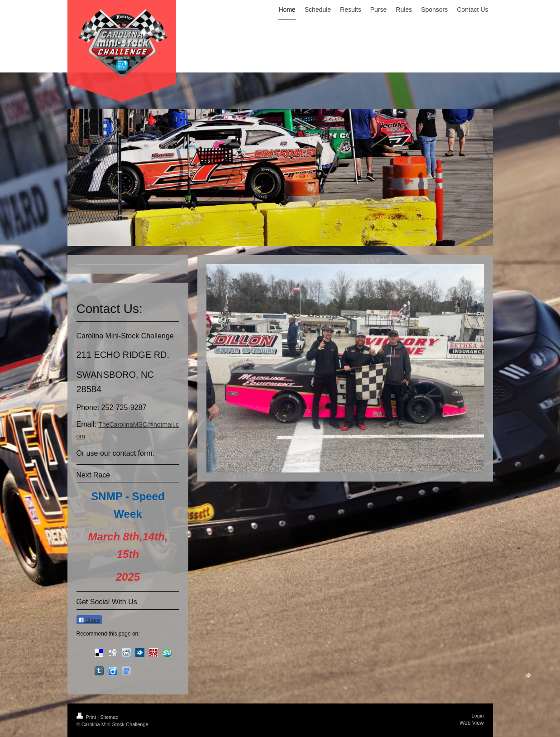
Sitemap (109, 717)
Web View (472, 723)
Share (89, 620)
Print (87, 717)
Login (478, 716)
